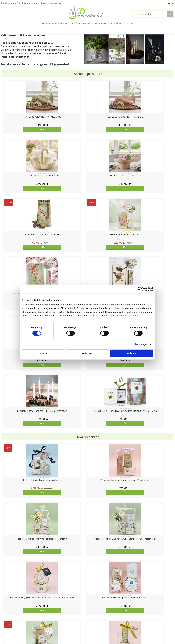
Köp (22, 129)
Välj (109, 444)
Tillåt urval (88, 353)
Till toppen (88, 601)
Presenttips (92, 28)
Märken (155, 28)
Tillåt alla (132, 353)
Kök (119, 28)
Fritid (130, 28)
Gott (142, 28)
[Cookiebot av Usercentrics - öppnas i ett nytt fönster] (140, 289)
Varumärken (7, 616)
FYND (167, 28)
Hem (107, 28)
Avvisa (44, 353)
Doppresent (7, 639)
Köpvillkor (6, 620)
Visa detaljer (140, 344)
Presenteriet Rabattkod (13, 630)
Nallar (4, 634)
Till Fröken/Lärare (41, 28)
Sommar (58, 28)
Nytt (8, 28)
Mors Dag (22, 28)
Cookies (5, 611)
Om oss (5, 625)
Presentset (74, 28)
